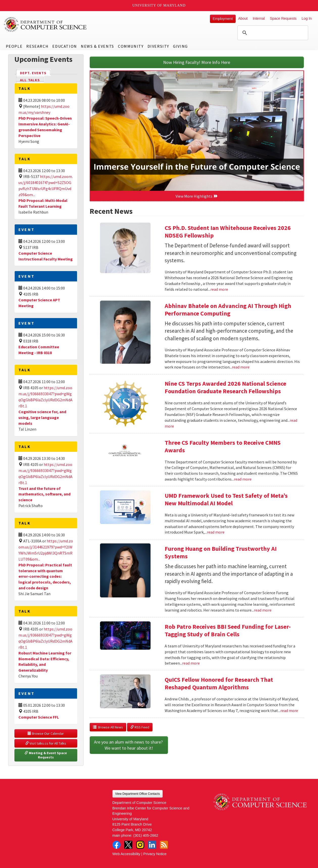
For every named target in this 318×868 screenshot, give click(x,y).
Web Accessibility (126, 854)
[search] (272, 33)
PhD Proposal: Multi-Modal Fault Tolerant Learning (43, 203)
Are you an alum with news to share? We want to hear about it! (129, 745)
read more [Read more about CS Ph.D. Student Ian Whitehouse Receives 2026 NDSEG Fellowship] (219, 289)
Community (131, 46)
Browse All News (108, 727)
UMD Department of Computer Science (45, 24)
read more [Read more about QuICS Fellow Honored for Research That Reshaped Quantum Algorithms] (289, 711)
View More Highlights (197, 196)
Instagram (140, 845)
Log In (307, 18)
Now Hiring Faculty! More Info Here (197, 62)
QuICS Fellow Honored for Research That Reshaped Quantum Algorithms (219, 683)
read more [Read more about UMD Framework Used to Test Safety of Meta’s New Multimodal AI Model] (216, 532)
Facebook (116, 845)
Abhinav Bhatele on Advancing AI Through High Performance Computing (228, 310)
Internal (259, 18)
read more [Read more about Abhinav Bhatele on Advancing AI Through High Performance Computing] (241, 367)
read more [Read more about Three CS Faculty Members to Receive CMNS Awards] (243, 479)
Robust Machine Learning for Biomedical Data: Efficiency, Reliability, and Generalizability (45, 662)
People (14, 46)
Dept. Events (35, 73)
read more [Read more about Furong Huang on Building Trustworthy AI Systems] (263, 610)
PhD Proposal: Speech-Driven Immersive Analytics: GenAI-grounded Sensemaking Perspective (45, 127)
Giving (180, 46)
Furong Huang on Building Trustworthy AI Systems (221, 552)
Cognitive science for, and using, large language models (42, 417)
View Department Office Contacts (138, 794)
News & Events (97, 46)
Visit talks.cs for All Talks (46, 743)
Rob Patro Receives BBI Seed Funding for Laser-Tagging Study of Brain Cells (228, 630)
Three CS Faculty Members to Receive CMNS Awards (223, 446)
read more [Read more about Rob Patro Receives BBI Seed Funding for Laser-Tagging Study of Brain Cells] (191, 663)
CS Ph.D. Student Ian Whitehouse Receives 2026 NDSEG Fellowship (228, 232)
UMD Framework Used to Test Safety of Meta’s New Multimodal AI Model (226, 499)
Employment (223, 19)
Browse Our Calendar (46, 733)
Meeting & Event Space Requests (46, 755)
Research (37, 46)
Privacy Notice (155, 854)
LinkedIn (152, 845)
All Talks (30, 80)
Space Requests (283, 18)
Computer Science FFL (39, 717)
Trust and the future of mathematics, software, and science (44, 494)
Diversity (158, 46)
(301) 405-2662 (146, 835)
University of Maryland (159, 5)
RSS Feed (140, 727)
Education (65, 46)
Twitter (128, 845)
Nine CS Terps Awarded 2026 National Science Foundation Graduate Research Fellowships (225, 387)
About (243, 18)
